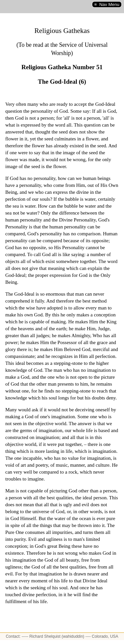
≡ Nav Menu (107, 4)
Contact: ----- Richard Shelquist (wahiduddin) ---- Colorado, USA (62, 636)
